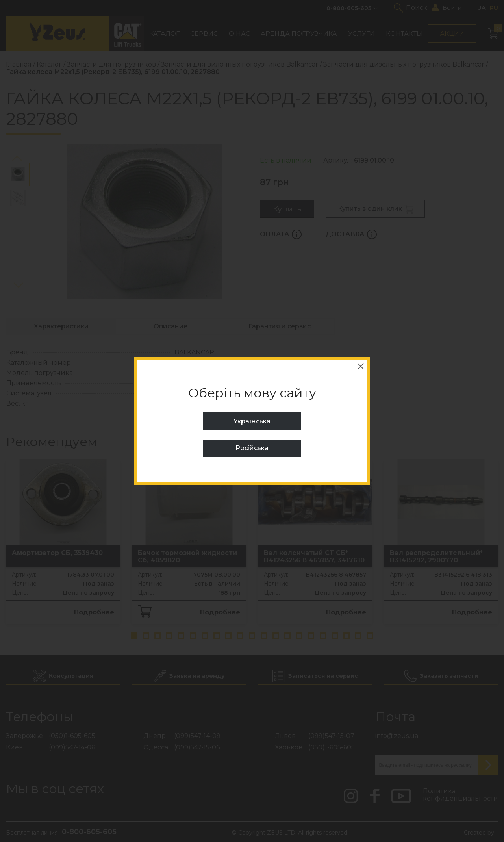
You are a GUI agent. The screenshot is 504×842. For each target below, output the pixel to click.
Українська (252, 421)
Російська (252, 448)
